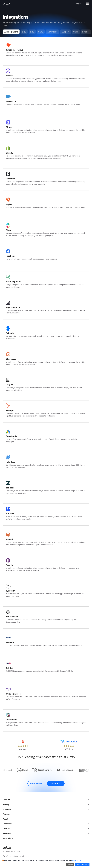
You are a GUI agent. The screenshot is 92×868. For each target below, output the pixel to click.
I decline (70, 865)
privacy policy (77, 860)
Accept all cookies (82, 865)
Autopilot (6, 851)
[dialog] (46, 863)
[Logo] (6, 4)
